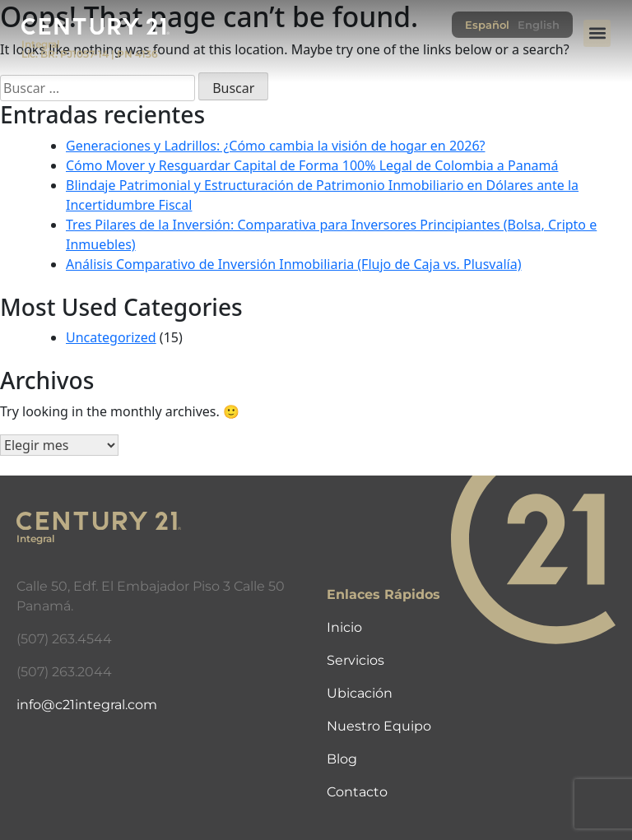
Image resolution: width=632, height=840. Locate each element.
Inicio (344, 627)
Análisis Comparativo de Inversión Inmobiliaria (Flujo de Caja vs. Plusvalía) (294, 264)
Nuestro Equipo (379, 726)
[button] (597, 33)
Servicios (355, 660)
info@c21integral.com (87, 705)
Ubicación (360, 693)
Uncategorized (111, 337)
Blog (342, 759)
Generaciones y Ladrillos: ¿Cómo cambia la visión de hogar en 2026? (275, 146)
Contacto (357, 792)
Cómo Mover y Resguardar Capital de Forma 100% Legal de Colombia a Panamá (312, 165)
